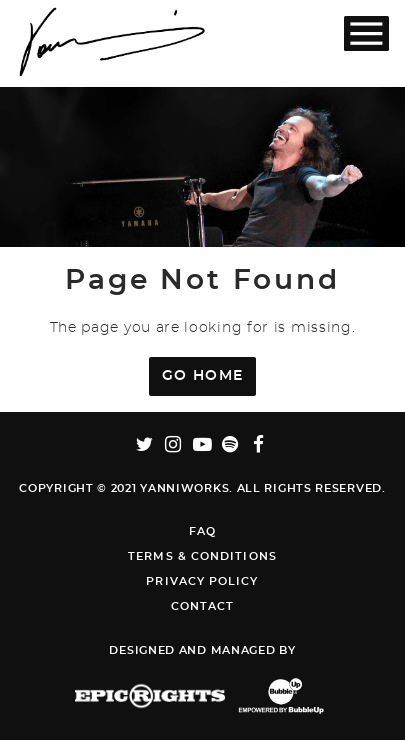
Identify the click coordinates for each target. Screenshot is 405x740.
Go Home (203, 376)
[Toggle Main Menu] (366, 33)
